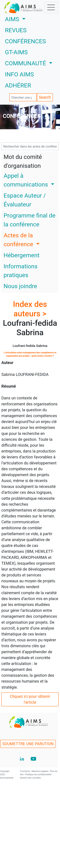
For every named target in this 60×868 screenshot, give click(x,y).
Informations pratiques (21, 271)
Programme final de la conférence (30, 220)
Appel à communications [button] (26, 180)
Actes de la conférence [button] (19, 240)
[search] (23, 97)
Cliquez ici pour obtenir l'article (30, 699)
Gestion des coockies (30, 778)
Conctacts (25, 771)
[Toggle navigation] (51, 7)
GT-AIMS (16, 52)
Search (45, 97)
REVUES (16, 30)
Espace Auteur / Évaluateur (25, 200)
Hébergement (22, 255)
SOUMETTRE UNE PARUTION (28, 744)
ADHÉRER (18, 85)
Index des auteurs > (30, 309)
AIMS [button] (23, 19)
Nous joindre (20, 286)
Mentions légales (40, 771)
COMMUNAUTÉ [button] (26, 63)
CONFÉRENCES (25, 41)
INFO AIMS (19, 74)
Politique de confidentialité (38, 774)
